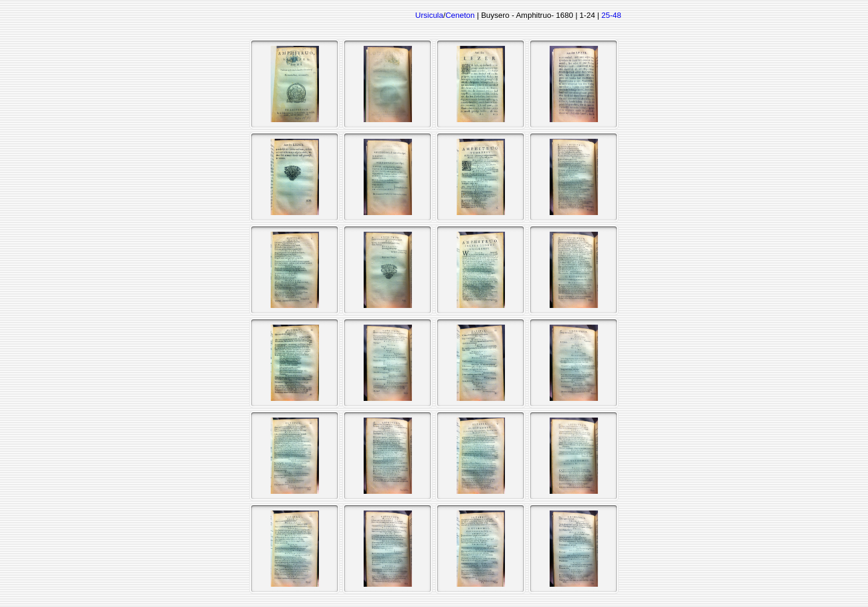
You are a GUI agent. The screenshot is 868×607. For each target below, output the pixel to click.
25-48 (611, 15)
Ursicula (430, 15)
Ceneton (460, 15)
